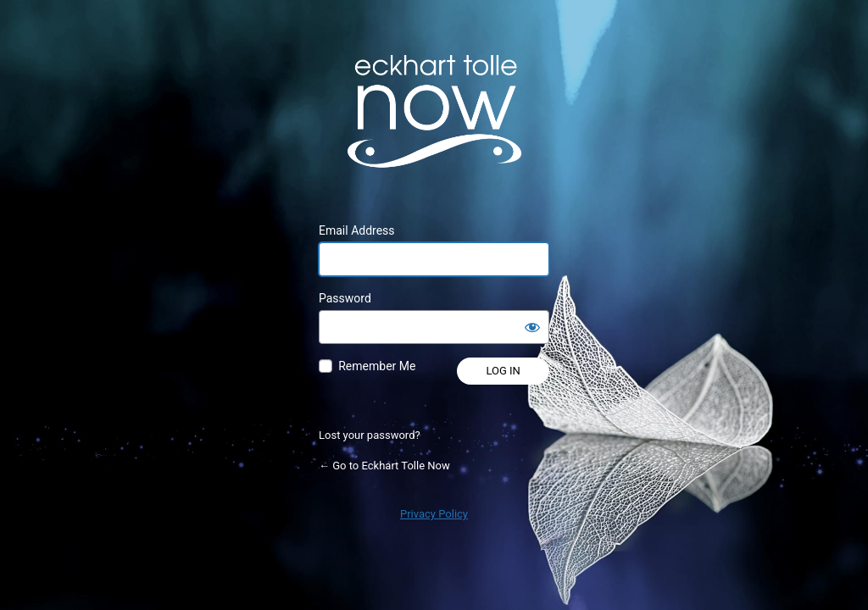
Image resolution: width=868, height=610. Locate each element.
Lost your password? (370, 435)
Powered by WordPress (434, 111)
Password (345, 298)
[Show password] (532, 327)
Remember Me (377, 366)
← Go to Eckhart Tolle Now (384, 466)
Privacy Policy (434, 514)
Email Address (357, 230)
